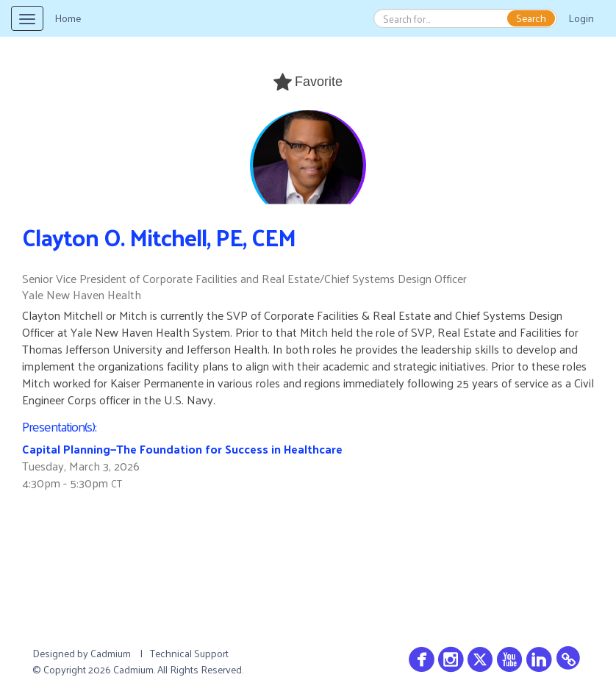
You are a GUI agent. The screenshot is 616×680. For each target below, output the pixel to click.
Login (581, 18)
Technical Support (189, 653)
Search (531, 18)
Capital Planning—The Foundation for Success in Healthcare (182, 449)
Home (68, 18)
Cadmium (111, 653)
